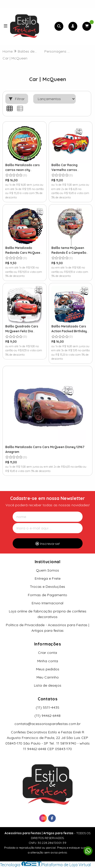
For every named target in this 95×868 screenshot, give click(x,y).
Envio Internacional (48, 603)
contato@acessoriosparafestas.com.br (48, 724)
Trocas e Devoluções (48, 587)
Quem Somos (48, 570)
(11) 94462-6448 (48, 716)
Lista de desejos (48, 685)
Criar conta (48, 653)
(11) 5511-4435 (48, 707)
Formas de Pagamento (48, 595)
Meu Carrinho (48, 677)
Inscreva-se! (48, 544)
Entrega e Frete (48, 578)
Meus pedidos (48, 669)
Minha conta (48, 661)
